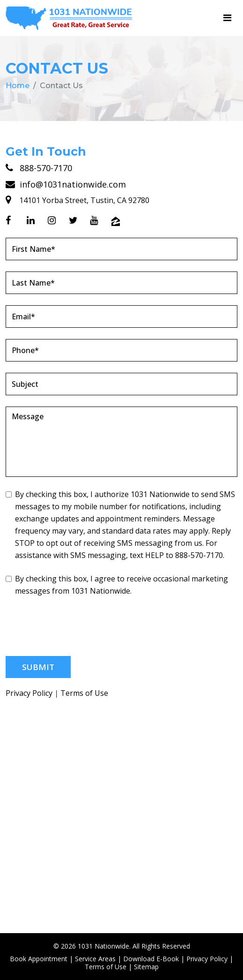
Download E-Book (151, 959)
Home (18, 86)
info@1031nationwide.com (66, 184)
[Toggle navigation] (227, 18)
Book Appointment (39, 959)
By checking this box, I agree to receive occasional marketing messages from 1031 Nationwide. (117, 585)
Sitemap (146, 967)
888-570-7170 (39, 168)
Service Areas (95, 959)
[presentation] (77, 626)
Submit (38, 667)
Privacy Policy (29, 693)
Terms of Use (84, 693)
